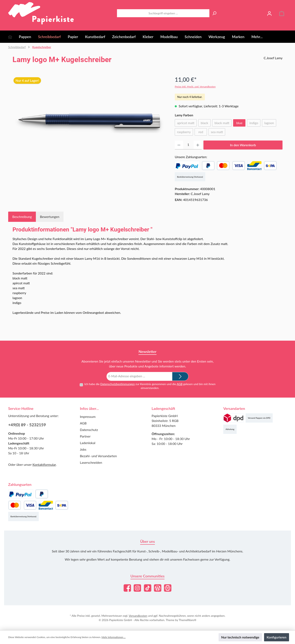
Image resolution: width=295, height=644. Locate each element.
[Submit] (180, 376)
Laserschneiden (91, 462)
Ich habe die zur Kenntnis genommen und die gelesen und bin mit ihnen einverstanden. (150, 386)
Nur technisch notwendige (240, 637)
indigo (255, 124)
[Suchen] (214, 13)
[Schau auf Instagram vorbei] (137, 588)
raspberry (185, 133)
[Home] (14, 37)
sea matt (218, 133)
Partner (85, 436)
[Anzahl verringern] (179, 145)
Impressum (88, 417)
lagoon (270, 124)
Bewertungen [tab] (50, 217)
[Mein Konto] (269, 13)
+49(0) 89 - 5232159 (27, 425)
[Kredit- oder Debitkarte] (231, 166)
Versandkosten (138, 616)
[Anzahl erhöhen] (198, 145)
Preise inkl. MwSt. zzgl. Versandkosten (195, 87)
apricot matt (187, 124)
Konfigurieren (277, 637)
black (206, 124)
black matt (223, 124)
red (203, 133)
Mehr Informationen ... (114, 637)
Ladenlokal (88, 443)
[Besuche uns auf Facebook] (127, 588)
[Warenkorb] (282, 13)
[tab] (22, 217)
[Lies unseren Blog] (158, 588)
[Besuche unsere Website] (168, 588)
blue (239, 123)
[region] (90, 119)
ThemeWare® (187, 620)
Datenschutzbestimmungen (117, 384)
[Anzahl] (188, 145)
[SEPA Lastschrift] (270, 166)
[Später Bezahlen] (208, 166)
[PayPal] (187, 166)
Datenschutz (89, 430)
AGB (180, 384)
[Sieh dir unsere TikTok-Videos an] (148, 588)
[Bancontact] (254, 166)
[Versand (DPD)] (233, 418)
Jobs (83, 449)
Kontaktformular (44, 464)
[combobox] (163, 13)
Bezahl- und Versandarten (98, 456)
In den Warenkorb (243, 145)
